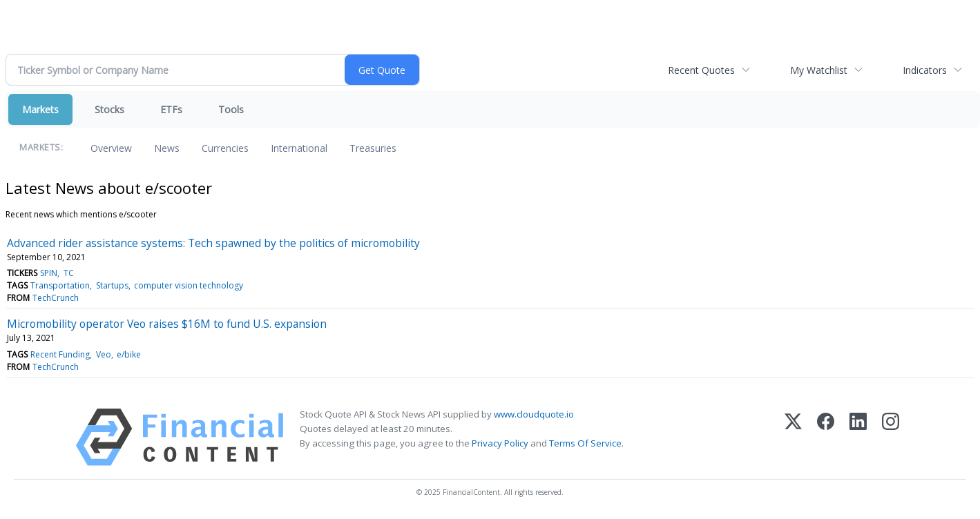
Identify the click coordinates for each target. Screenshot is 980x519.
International (299, 148)
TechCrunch (56, 298)
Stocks (109, 109)
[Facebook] (826, 437)
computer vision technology (189, 285)
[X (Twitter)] (793, 437)
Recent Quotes (701, 70)
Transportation (60, 285)
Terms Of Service (585, 443)
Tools (231, 109)
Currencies (225, 148)
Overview (111, 148)
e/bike (129, 354)
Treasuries (373, 148)
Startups (112, 285)
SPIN (49, 273)
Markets (40, 109)
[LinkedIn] (858, 437)
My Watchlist (819, 70)
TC (69, 273)
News (167, 148)
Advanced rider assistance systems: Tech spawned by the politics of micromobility (213, 243)
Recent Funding (60, 354)
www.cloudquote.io (534, 414)
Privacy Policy (500, 443)
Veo (104, 354)
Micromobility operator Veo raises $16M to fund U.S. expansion (167, 324)
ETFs (171, 109)
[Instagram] (891, 437)
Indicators (925, 70)
